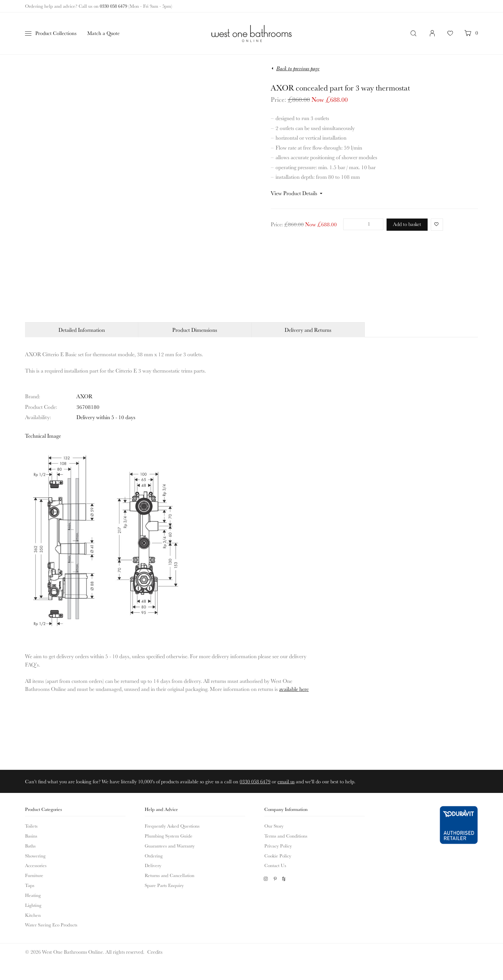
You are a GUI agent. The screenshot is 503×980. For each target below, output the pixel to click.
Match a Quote (103, 33)
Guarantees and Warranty (170, 846)
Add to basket (407, 224)
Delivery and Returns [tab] (308, 330)
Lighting (33, 905)
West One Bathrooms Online (251, 33)
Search (414, 33)
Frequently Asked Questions (172, 826)
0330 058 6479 (113, 6)
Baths (30, 846)
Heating (33, 895)
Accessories (36, 865)
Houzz (284, 879)
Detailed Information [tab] (82, 330)
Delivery (153, 865)
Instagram (266, 879)
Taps (30, 885)
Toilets (31, 826)
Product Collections (56, 33)
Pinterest (275, 879)
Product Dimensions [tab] (195, 330)
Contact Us (275, 865)
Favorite (435, 224)
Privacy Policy (278, 846)
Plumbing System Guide (169, 836)
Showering (35, 856)
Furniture (34, 875)
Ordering (154, 856)
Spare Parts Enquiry (164, 885)
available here (294, 689)
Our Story (274, 826)
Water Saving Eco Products (51, 925)
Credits (155, 952)
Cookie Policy (278, 856)
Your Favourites (450, 37)
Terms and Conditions (286, 836)
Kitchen (33, 915)
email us (286, 781)
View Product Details (294, 193)
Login (433, 37)
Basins (31, 836)
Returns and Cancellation (170, 875)
